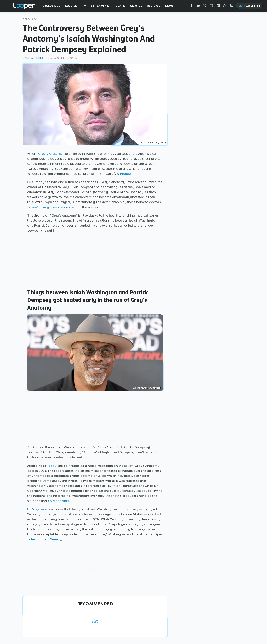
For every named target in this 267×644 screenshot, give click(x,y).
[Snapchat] (225, 7)
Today (52, 466)
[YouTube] (198, 7)
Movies (71, 6)
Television (30, 19)
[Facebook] (191, 7)
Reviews (153, 6)
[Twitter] (205, 7)
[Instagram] (211, 7)
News (169, 6)
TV (84, 6)
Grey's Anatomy (50, 154)
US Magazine (58, 501)
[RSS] (231, 7)
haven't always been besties (49, 207)
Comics (136, 6)
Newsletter (249, 6)
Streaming (100, 6)
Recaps (119, 6)
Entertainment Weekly (44, 539)
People (125, 174)
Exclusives (51, 6)
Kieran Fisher (35, 58)
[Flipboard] (218, 7)
